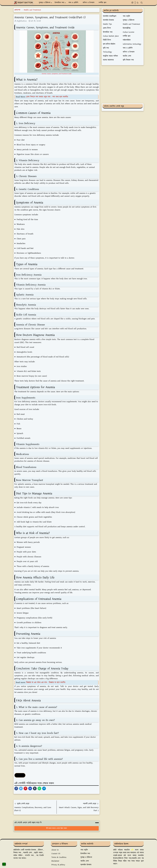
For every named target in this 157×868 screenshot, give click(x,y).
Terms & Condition (59, 857)
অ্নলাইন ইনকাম (86, 865)
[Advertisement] (123, 84)
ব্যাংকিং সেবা (85, 861)
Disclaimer (55, 861)
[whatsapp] (133, 3)
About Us (55, 850)
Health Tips (20, 775)
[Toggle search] (142, 3)
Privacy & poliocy (58, 865)
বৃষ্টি (132, 850)
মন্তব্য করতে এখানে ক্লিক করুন (56, 828)
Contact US (56, 854)
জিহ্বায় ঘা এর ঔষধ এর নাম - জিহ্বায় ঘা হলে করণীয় (46, 682)
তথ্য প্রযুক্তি (84, 850)
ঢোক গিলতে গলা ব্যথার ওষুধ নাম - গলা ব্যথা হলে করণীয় (47, 97)
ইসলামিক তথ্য (85, 854)
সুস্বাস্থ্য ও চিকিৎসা (86, 857)
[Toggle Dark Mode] (138, 3)
